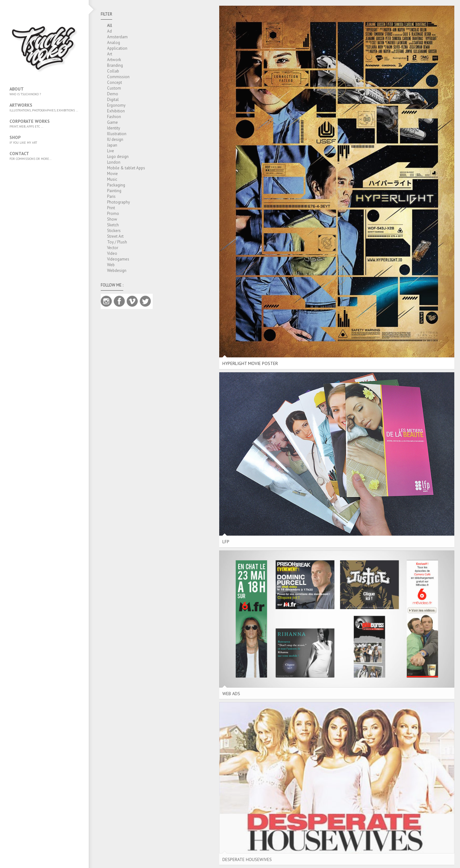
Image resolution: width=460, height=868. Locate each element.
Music (112, 179)
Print (111, 208)
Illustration (117, 134)
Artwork (114, 60)
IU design (115, 139)
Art (110, 54)
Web (111, 265)
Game (112, 122)
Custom (114, 88)
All (110, 25)
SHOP (44, 140)
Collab (113, 71)
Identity (114, 128)
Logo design (118, 157)
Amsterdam (117, 37)
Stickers (114, 231)
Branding (115, 65)
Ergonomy (116, 105)
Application (117, 48)
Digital (113, 100)
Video (112, 253)
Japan (112, 145)
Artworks (44, 107)
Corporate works (44, 123)
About (44, 91)
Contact (44, 156)
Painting (114, 191)
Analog (114, 43)
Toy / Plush (117, 242)
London (114, 162)
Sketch (113, 225)
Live (111, 151)
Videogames (118, 259)
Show (112, 219)
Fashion (114, 117)
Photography (118, 202)
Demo (113, 94)
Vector (113, 248)
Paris (111, 196)
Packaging (116, 185)
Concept (115, 82)
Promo (113, 214)
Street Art (115, 236)
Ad (109, 31)
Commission (118, 77)
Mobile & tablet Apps (126, 168)
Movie (112, 174)
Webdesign (117, 270)
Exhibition (116, 111)
